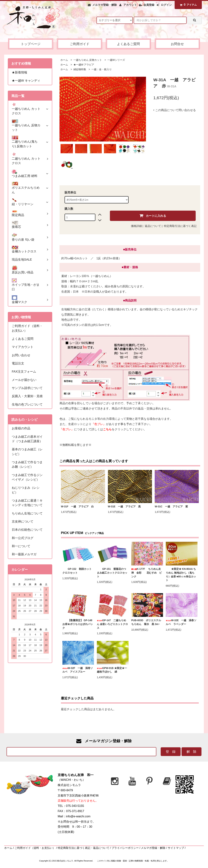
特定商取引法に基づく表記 (180, 226)
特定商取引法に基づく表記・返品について (84, 848)
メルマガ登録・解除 (105, 5)
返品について (153, 226)
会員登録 (149, 5)
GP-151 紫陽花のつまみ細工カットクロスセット (112, 573)
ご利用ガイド (80, 44)
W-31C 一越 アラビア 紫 (171, 507)
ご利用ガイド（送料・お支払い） (35, 848)
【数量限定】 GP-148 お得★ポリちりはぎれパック (78, 624)
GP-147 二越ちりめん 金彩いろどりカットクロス (112, 624)
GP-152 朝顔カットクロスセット (77, 571)
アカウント (130, 5)
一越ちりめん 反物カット (87, 60)
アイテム (188, 5)
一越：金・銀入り (101, 69)
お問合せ (177, 44)
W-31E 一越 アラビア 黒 (124, 507)
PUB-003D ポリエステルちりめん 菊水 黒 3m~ (146, 622)
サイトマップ (176, 848)
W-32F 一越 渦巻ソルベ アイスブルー (78, 670)
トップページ (31, 44)
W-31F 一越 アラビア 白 (77, 507)
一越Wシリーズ (116, 60)
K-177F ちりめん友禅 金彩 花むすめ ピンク (147, 573)
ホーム (64, 60)
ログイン (166, 5)
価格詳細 (136, 226)
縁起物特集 (79, 69)
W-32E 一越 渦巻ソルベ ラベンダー (181, 622)
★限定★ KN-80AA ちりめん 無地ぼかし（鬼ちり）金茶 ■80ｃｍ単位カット (181, 575)
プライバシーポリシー (125, 848)
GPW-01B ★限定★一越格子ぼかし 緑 (112, 670)
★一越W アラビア (84, 65)
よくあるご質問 (128, 44)
